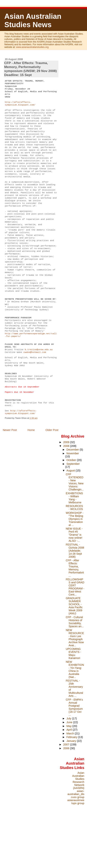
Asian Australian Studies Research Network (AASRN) (78, 828)
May (69, 774)
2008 (67, 494)
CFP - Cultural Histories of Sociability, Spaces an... (75, 670)
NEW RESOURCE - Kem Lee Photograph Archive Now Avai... (75, 686)
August (71, 518)
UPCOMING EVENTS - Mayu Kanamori (73, 701)
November (73, 501)
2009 (67, 490)
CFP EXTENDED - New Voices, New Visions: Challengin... (75, 530)
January (72, 789)
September (73, 512)
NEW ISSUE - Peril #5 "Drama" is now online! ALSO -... (74, 583)
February (72, 785)
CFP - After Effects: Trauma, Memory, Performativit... (75, 616)
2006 (67, 796)
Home (31, 478)
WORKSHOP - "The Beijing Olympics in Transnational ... (75, 567)
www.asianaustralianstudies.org (32, 47)
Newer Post (10, 478)
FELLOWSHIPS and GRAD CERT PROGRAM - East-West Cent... (75, 635)
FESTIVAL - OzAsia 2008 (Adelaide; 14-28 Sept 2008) (75, 599)
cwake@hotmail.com (35, 391)
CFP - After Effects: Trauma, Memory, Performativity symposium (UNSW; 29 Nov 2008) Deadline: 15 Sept (30, 69)
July (69, 766)
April (70, 778)
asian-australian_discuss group (76, 842)
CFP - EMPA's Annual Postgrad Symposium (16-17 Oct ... (74, 755)
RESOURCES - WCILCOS (74, 555)
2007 (67, 792)
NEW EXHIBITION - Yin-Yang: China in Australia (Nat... (75, 717)
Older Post (52, 478)
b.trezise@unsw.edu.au (39, 388)
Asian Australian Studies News (33, 20)
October (72, 508)
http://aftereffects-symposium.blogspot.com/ (20, 107)
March (71, 781)
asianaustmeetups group (76, 850)
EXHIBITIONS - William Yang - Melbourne (74, 546)
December (73, 497)
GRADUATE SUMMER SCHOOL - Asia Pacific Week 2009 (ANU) (74, 654)
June (70, 770)
